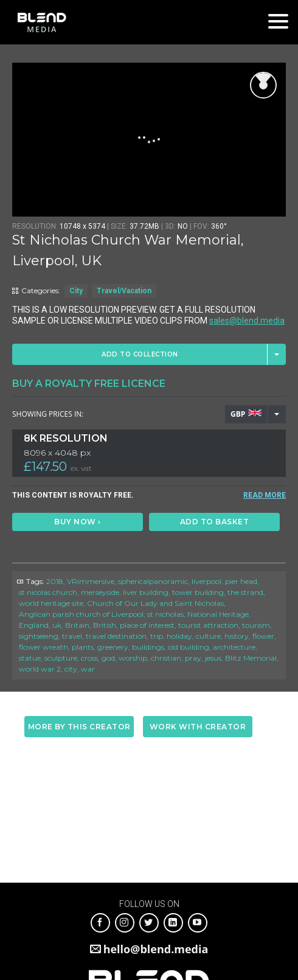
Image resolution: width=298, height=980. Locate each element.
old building (189, 647)
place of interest (147, 625)
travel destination (116, 636)
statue (30, 658)
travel (72, 636)
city (71, 669)
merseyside (100, 592)
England (34, 625)
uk (57, 625)
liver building (146, 592)
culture (208, 636)
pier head (241, 581)
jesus (213, 658)
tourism (256, 625)
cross (89, 658)
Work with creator (198, 727)
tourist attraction (208, 625)
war (88, 669)
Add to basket (215, 522)
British (105, 625)
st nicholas (165, 614)
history (237, 636)
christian (166, 658)
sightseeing (39, 636)
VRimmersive (91, 581)
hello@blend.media (156, 949)
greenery (113, 647)
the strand (245, 592)
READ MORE (265, 495)
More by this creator (79, 727)
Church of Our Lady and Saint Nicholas (155, 603)
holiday (179, 636)
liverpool (206, 581)
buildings (148, 647)
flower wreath (43, 647)
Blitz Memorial (251, 658)
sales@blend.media (247, 321)
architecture (234, 647)
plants (83, 647)
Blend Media (42, 22)
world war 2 (40, 669)
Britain (77, 625)
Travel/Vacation (124, 291)
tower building (198, 592)
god (108, 658)
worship (133, 658)
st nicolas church (48, 592)
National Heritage (218, 614)
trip (157, 636)
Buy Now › (78, 522)
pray (193, 658)
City (76, 291)
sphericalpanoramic (153, 581)
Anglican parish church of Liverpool (81, 614)
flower (263, 636)
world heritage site (51, 603)
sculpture (61, 658)
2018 (55, 581)
